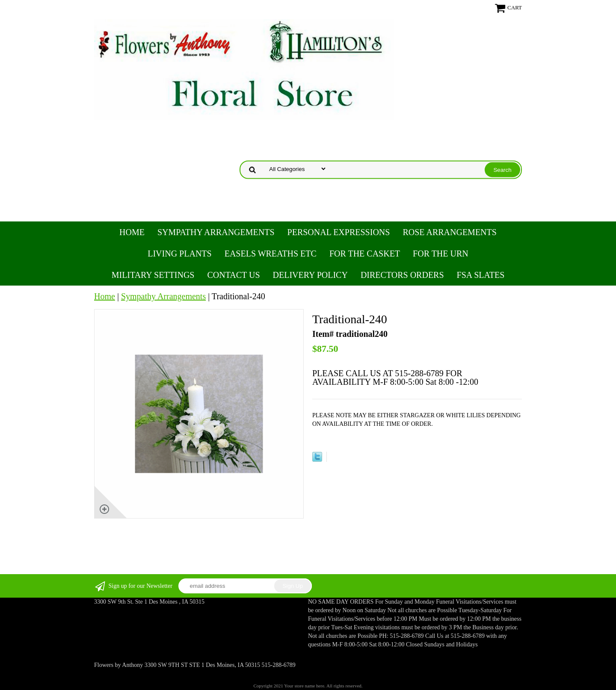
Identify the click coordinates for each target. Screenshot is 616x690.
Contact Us (233, 275)
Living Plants (179, 254)
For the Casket (365, 254)
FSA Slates (481, 275)
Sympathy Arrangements (216, 232)
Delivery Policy (310, 275)
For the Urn (441, 254)
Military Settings (153, 275)
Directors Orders (402, 275)
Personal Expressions (339, 232)
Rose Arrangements (449, 232)
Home (132, 232)
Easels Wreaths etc (271, 254)
